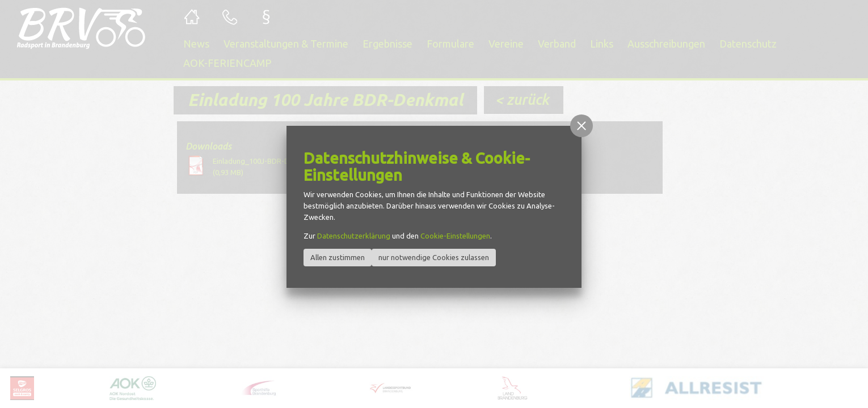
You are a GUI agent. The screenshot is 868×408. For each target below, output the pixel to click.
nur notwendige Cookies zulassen (434, 257)
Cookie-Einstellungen (455, 236)
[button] (582, 126)
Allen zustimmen (338, 257)
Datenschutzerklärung (354, 236)
